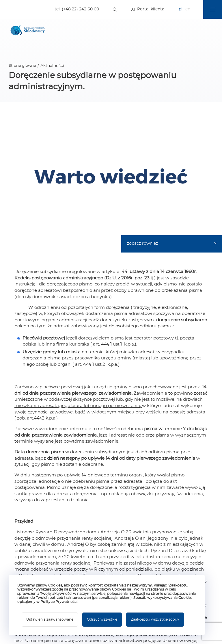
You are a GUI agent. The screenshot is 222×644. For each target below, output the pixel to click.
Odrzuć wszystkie (102, 619)
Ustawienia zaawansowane (50, 619)
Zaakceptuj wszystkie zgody (155, 619)
